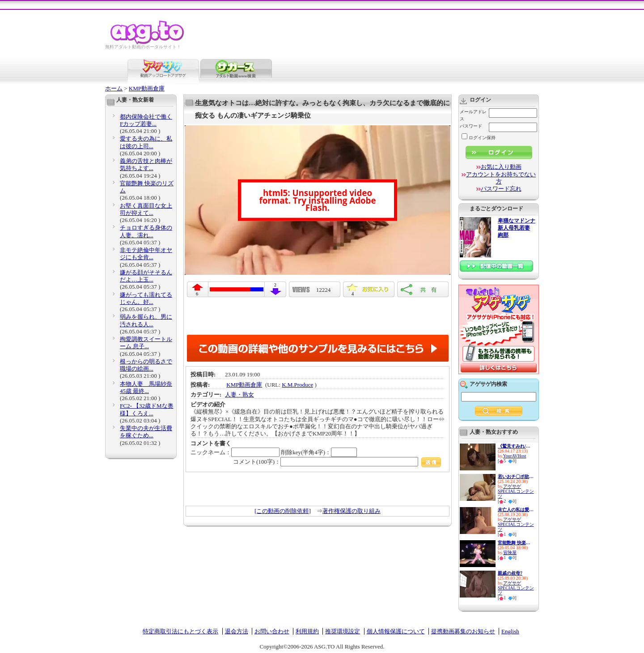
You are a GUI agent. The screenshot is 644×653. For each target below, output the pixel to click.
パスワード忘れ (501, 189)
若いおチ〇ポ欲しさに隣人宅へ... (516, 476)
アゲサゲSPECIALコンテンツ (516, 491)
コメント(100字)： (337, 462)
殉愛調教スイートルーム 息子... (146, 343)
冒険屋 (510, 553)
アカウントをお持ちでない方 (501, 178)
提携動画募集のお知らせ (463, 631)
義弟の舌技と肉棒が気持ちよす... (146, 164)
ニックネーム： (235, 452)
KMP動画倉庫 (147, 88)
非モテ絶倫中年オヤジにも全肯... (146, 254)
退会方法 (237, 631)
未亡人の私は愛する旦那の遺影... (516, 510)
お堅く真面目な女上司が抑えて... (146, 209)
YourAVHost (515, 456)
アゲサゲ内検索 (488, 384)
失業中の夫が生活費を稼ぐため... (146, 432)
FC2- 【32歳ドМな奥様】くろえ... (147, 409)
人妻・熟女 (239, 395)
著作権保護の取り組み (352, 511)
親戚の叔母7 (510, 573)
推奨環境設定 (343, 631)
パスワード (471, 126)
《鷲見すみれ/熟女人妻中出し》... (516, 446)
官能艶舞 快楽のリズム (516, 543)
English (510, 631)
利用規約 (307, 631)
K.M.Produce (297, 385)
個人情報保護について (396, 631)
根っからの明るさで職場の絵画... (146, 365)
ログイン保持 (479, 138)
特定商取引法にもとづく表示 (180, 631)
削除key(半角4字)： (319, 452)
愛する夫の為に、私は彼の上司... (146, 142)
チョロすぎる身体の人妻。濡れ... (146, 231)
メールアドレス (473, 115)
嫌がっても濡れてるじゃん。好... (146, 298)
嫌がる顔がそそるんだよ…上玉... (146, 276)
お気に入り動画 (501, 167)
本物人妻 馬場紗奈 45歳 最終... (146, 387)
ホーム (114, 88)
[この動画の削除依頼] (283, 511)
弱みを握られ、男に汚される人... (146, 320)
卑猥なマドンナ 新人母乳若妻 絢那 (517, 228)
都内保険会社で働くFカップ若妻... (146, 120)
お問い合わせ (272, 631)
